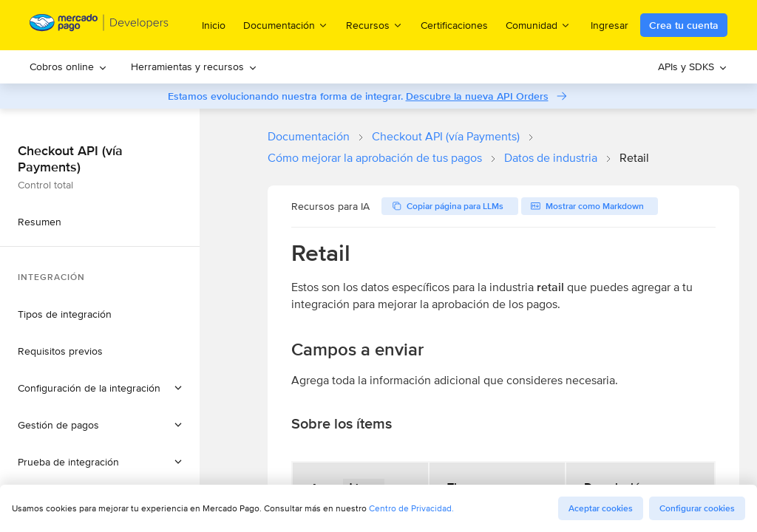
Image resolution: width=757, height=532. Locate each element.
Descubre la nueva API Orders (477, 96)
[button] (100, 388)
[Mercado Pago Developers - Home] (99, 25)
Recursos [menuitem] (374, 25)
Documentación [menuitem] (286, 25)
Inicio (214, 25)
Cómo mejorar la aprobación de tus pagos (375, 158)
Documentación (309, 136)
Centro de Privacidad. (411, 508)
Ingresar (610, 25)
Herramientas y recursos (194, 66)
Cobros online (68, 66)
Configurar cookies (697, 508)
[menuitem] (68, 67)
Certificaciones (454, 25)
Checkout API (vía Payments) (446, 136)
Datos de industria (551, 158)
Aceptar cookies (601, 508)
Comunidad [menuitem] (538, 25)
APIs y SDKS (693, 66)
